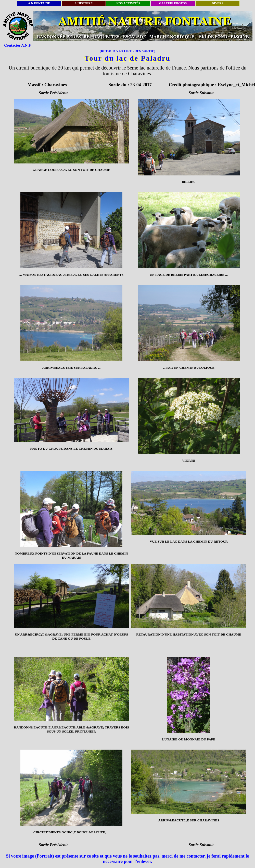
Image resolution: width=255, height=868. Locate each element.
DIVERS (217, 3)
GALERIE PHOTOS (173, 3)
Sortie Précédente (54, 93)
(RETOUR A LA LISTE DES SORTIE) (127, 51)
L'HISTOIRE (84, 3)
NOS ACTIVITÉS (128, 3)
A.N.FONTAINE (39, 3)
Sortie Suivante (202, 93)
